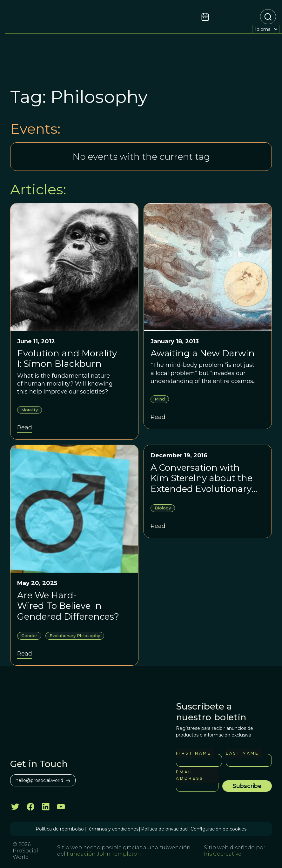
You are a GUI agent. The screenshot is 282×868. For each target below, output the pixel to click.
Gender (29, 636)
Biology (163, 508)
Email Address (189, 775)
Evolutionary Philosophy (75, 636)
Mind (160, 399)
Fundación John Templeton (103, 854)
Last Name (242, 753)
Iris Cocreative (223, 854)
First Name (194, 753)
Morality (30, 410)
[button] (266, 29)
